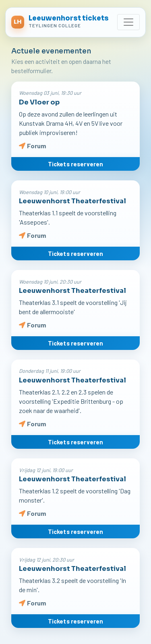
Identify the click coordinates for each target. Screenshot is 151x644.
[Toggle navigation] (128, 22)
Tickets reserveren (76, 164)
